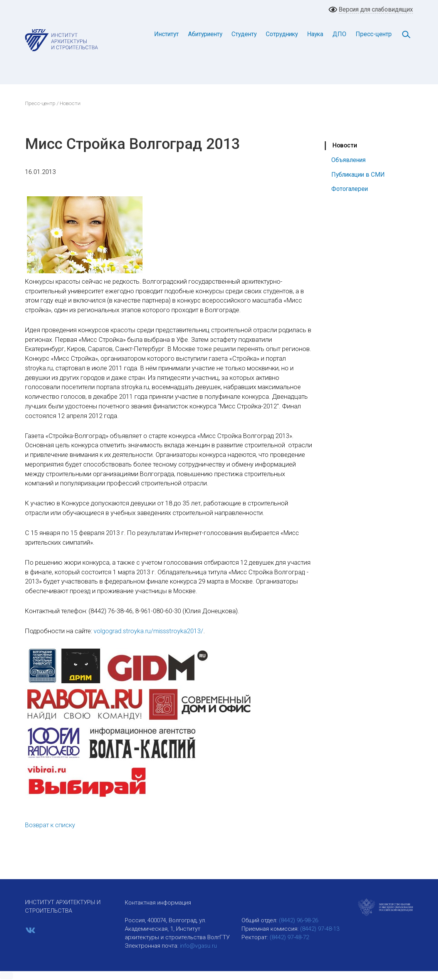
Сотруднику (282, 34)
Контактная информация (158, 903)
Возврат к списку (50, 825)
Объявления (348, 160)
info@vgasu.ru (198, 946)
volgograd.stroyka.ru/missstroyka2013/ (149, 631)
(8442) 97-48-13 (320, 929)
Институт (166, 34)
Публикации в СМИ (358, 175)
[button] (7, 976)
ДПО (339, 34)
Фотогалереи (350, 189)
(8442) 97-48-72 (289, 937)
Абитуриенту (205, 34)
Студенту (244, 34)
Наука (315, 34)
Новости (345, 145)
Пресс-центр (374, 34)
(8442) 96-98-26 (299, 920)
